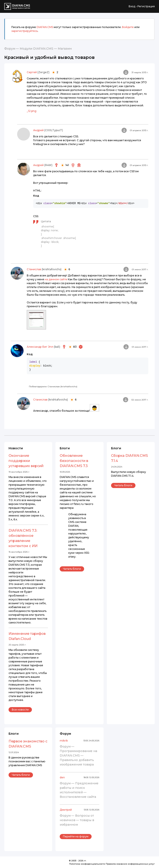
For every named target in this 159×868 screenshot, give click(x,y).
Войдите (128, 27)
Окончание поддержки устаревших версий (26, 461)
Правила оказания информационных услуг (130, 864)
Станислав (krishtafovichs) (62, 387)
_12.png (32, 111)
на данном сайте (56, 279)
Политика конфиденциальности (87, 864)
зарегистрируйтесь (25, 31)
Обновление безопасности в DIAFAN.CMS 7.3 (74, 461)
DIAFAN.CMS (45, 27)
